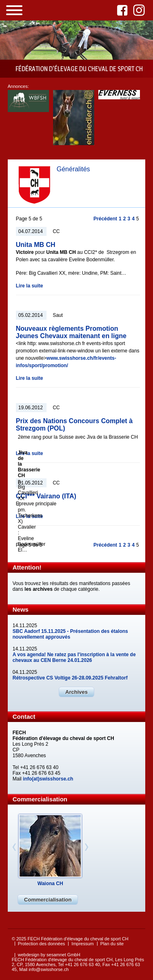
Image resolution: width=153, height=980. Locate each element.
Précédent (105, 219)
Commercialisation (48, 900)
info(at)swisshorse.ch (48, 779)
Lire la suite (30, 286)
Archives (76, 692)
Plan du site (112, 944)
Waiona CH (50, 884)
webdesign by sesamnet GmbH (49, 955)
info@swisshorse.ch (49, 969)
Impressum (82, 944)
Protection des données (42, 944)
